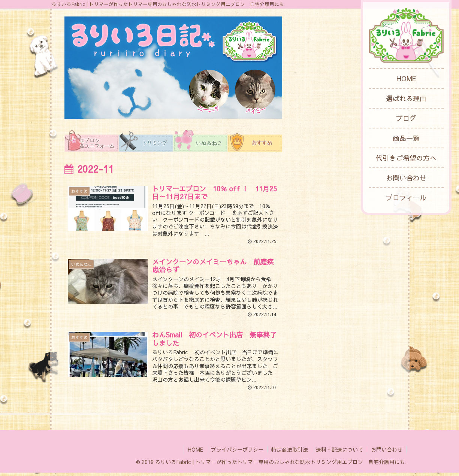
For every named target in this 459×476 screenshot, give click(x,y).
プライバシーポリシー (237, 453)
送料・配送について (339, 453)
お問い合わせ (387, 453)
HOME (195, 453)
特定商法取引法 (290, 453)
